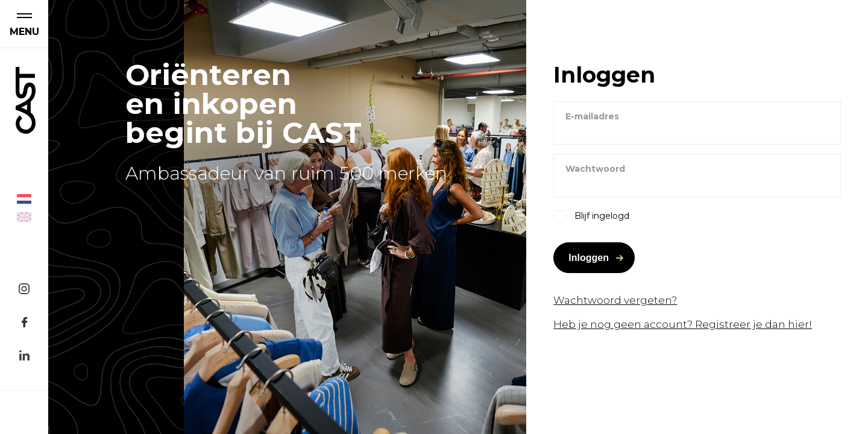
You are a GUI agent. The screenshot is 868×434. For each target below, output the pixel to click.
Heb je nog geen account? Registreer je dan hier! (683, 324)
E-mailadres (592, 116)
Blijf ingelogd (602, 216)
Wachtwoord (595, 169)
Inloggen (589, 258)
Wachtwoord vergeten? (615, 300)
